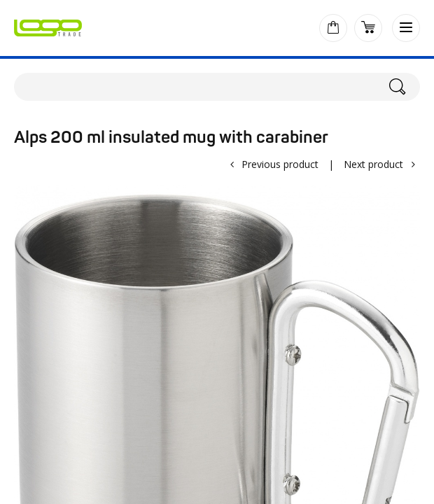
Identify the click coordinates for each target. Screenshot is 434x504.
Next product (373, 164)
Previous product (280, 164)
